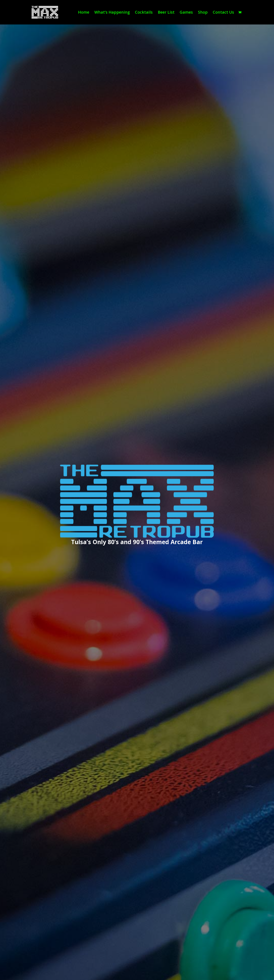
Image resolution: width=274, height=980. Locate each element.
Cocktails (144, 13)
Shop (203, 13)
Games (186, 13)
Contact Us (223, 13)
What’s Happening (112, 13)
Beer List (166, 13)
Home (84, 13)
